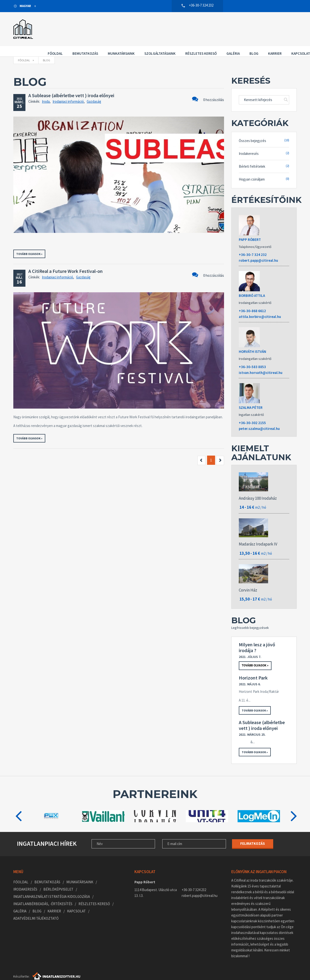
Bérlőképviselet (58, 879)
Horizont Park (253, 667)
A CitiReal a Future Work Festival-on (66, 261)
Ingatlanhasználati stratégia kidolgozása (52, 886)
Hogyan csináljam (264, 169)
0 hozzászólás (208, 89)
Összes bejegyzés (264, 130)
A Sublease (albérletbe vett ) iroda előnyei (71, 85)
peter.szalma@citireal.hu (259, 418)
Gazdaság (94, 91)
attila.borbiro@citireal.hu (260, 306)
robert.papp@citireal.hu (258, 250)
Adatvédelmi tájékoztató (36, 908)
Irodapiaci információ (68, 91)
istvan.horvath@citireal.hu (261, 362)
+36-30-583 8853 (252, 356)
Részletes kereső (196, 27)
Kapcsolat (52, 33)
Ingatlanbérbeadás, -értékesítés (43, 893)
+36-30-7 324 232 (253, 244)
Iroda (46, 91)
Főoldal (50, 27)
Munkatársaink (116, 27)
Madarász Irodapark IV (258, 534)
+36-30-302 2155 (252, 412)
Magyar (23, 6)
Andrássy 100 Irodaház (258, 488)
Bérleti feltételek (264, 156)
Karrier (270, 27)
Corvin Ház (248, 580)
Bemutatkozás (80, 27)
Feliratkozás (253, 833)
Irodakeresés (264, 143)
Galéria (228, 27)
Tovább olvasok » (29, 243)
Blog (249, 27)
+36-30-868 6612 (252, 300)
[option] (51, 806)
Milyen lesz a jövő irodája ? (257, 637)
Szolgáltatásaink (155, 27)
